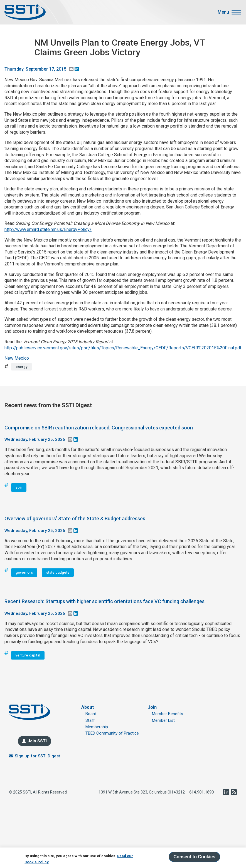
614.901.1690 (201, 792)
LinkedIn (226, 792)
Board (91, 714)
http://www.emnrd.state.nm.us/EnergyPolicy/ (48, 229)
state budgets (58, 572)
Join (152, 707)
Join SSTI (37, 741)
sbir (19, 487)
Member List (163, 720)
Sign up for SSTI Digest (37, 756)
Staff (90, 720)
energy (21, 367)
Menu (223, 12)
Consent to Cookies (194, 857)
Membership (97, 727)
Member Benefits (168, 714)
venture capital (28, 655)
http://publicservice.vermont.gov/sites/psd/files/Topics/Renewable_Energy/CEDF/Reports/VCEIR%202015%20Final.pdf (123, 348)
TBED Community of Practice (112, 733)
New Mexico (17, 358)
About (88, 707)
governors (24, 572)
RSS (234, 792)
